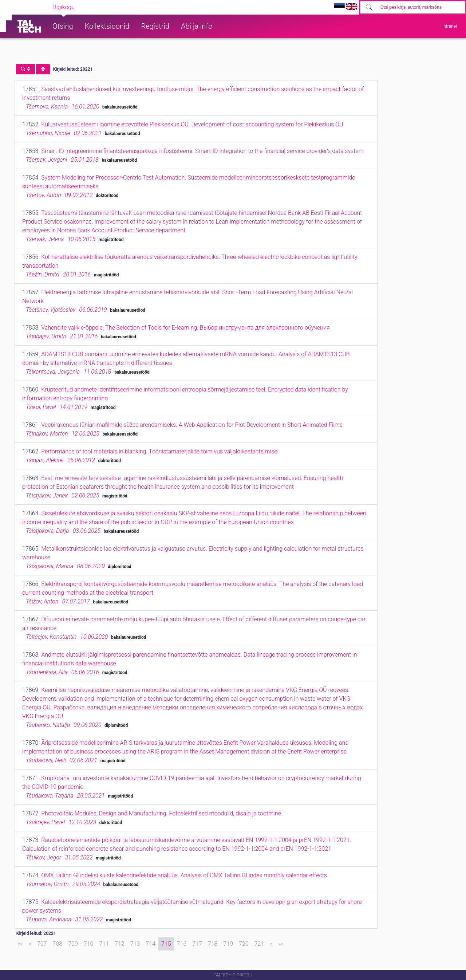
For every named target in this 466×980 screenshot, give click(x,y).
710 (89, 944)
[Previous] (30, 944)
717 (197, 944)
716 (182, 944)
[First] (20, 944)
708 (58, 944)
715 (166, 944)
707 (42, 944)
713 (135, 944)
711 (104, 944)
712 (120, 944)
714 (151, 944)
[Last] (281, 944)
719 (228, 944)
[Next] (271, 944)
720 (244, 944)
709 (73, 944)
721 (259, 944)
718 (213, 944)
